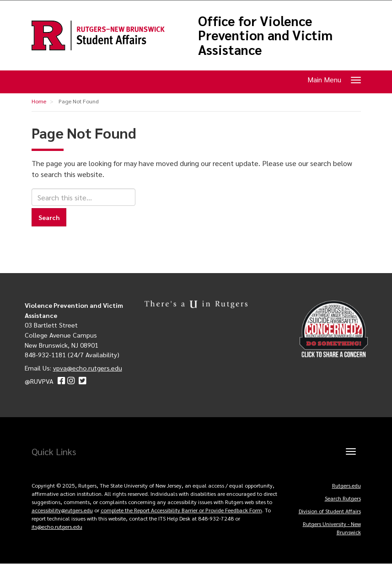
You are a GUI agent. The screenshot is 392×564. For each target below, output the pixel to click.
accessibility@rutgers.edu (62, 510)
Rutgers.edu (346, 485)
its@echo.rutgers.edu (57, 526)
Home (39, 101)
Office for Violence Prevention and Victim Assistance (265, 35)
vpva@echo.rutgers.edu (88, 368)
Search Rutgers (343, 498)
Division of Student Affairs (330, 511)
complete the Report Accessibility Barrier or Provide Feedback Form (181, 510)
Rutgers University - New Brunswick (332, 528)
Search (49, 217)
